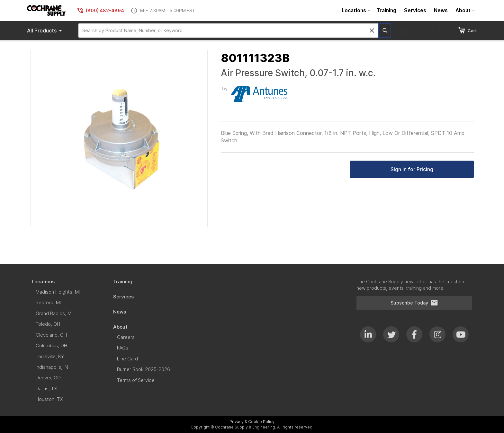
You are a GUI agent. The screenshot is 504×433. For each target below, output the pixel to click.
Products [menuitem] (46, 31)
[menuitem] (355, 10)
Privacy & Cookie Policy (252, 422)
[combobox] (228, 31)
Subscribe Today (414, 303)
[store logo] (46, 10)
